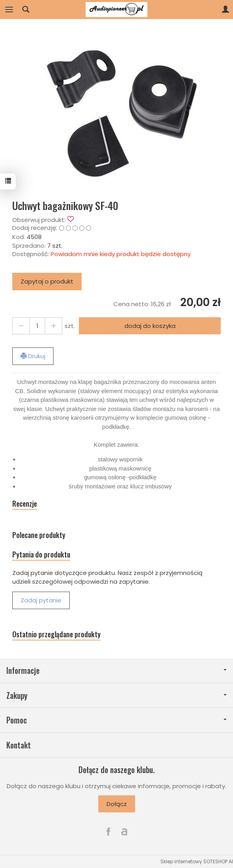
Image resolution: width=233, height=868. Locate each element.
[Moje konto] (225, 10)
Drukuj (33, 356)
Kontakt (19, 745)
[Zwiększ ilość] (21, 326)
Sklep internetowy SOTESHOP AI (197, 861)
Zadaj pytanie (41, 600)
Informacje (116, 670)
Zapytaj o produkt (47, 281)
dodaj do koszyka (150, 326)
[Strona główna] (116, 10)
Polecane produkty (39, 535)
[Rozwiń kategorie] (9, 10)
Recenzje (25, 504)
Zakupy (116, 695)
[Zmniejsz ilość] (53, 326)
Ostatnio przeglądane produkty (56, 634)
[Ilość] (37, 326)
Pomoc (116, 720)
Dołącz (117, 804)
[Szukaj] (26, 10)
